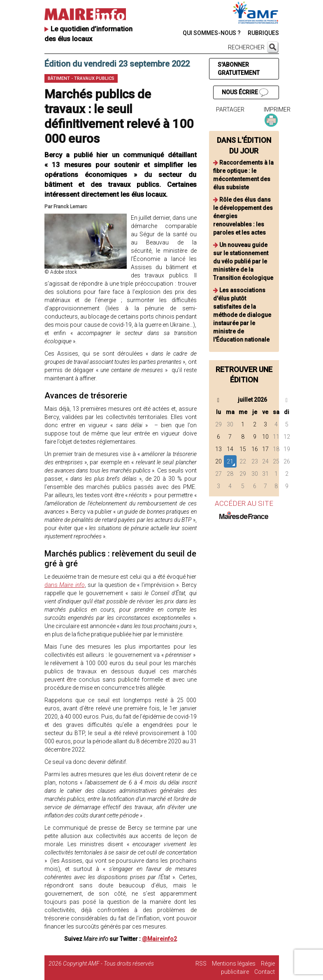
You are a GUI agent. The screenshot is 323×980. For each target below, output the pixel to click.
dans (65, 585)
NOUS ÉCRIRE (245, 93)
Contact (265, 972)
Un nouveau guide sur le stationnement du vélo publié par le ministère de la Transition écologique (243, 261)
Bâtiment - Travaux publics (81, 78)
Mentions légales (234, 964)
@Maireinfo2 (159, 939)
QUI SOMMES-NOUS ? (212, 33)
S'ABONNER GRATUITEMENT (239, 69)
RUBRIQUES (263, 33)
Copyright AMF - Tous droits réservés (108, 964)
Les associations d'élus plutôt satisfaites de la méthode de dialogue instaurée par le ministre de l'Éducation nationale (242, 315)
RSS (201, 964)
